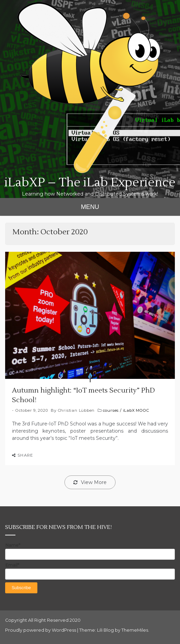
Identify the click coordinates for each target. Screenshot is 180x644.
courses (111, 410)
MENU (90, 207)
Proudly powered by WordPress (41, 630)
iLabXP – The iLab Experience (90, 183)
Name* (90, 551)
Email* (90, 571)
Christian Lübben (76, 410)
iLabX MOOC (136, 410)
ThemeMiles (135, 630)
